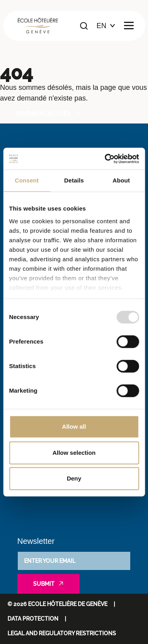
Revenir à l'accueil (44, 114)
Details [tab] (74, 180)
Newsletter (36, 541)
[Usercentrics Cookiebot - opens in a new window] (105, 159)
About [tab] (121, 180)
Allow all (74, 426)
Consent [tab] (27, 180)
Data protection (33, 619)
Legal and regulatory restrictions (62, 633)
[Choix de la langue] (106, 26)
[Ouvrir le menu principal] (129, 26)
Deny (74, 478)
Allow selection (74, 453)
